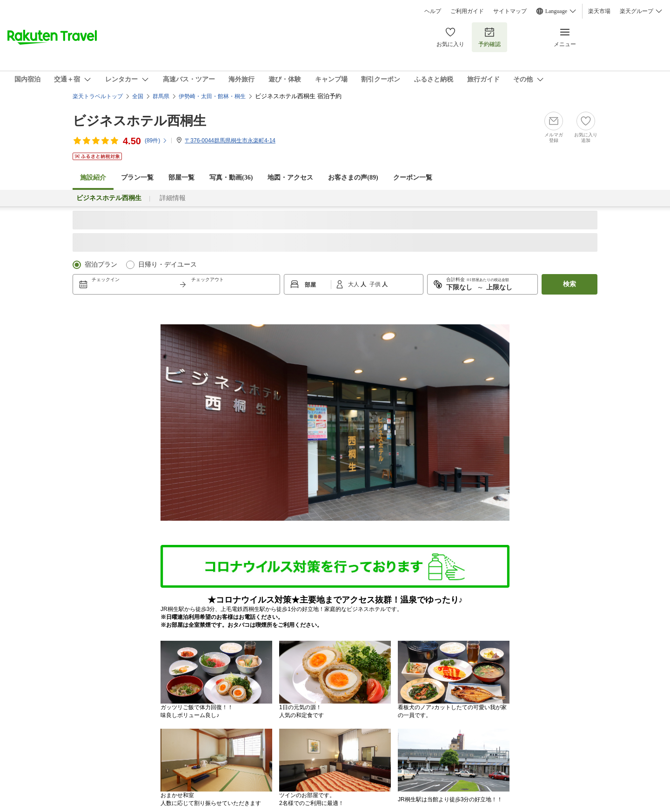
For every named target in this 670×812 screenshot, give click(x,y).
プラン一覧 (137, 178)
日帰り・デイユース (167, 265)
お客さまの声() (353, 178)
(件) (156, 141)
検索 (569, 284)
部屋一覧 (181, 178)
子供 (376, 284)
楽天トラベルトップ (98, 96)
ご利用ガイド (467, 11)
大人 (354, 284)
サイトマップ (510, 11)
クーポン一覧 (413, 178)
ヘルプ (433, 11)
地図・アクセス (290, 178)
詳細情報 (173, 198)
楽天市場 (599, 11)
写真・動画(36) (231, 178)
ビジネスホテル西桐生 (139, 121)
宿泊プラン (101, 265)
